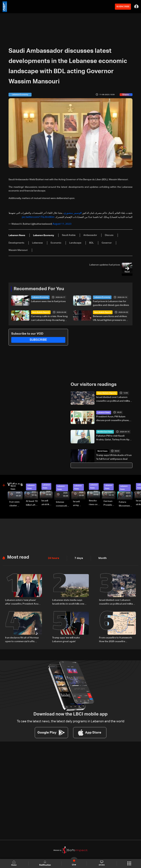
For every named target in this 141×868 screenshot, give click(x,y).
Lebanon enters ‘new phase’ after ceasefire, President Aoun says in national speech (22, 600)
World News (102, 450)
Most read (18, 555)
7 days (77, 556)
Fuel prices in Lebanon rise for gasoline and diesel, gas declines (111, 302)
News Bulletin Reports (41, 311)
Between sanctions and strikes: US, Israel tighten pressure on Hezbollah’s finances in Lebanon (111, 317)
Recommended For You (38, 288)
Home (15, 863)
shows (102, 863)
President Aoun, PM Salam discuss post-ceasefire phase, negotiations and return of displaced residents (113, 417)
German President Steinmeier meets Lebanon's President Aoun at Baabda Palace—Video (109, 502)
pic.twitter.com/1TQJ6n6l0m (39, 217)
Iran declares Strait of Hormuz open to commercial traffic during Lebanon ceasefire (22, 637)
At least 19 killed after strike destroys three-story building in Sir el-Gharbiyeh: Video (32, 502)
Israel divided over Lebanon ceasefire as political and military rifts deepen (114, 398)
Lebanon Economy (40, 296)
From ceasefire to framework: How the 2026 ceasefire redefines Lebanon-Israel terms (117, 637)
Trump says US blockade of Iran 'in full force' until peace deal (114, 456)
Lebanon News (103, 411)
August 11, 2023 (61, 223)
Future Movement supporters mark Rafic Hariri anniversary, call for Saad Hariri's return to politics (126, 503)
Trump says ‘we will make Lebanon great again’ (66, 636)
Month (100, 556)
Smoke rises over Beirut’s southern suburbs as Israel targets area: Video (94, 501)
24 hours (53, 556)
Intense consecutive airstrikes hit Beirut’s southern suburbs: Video (63, 503)
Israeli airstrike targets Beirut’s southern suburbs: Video (46, 501)
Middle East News (104, 430)
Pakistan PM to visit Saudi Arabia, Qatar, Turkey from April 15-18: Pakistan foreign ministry (114, 437)
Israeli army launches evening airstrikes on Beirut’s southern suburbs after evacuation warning (79, 502)
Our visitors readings (93, 383)
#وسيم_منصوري (73, 213)
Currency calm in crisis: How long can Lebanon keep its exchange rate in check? (49, 317)
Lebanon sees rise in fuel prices (48, 300)
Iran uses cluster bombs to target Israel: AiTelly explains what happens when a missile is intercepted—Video (16, 502)
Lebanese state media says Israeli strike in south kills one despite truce (68, 600)
